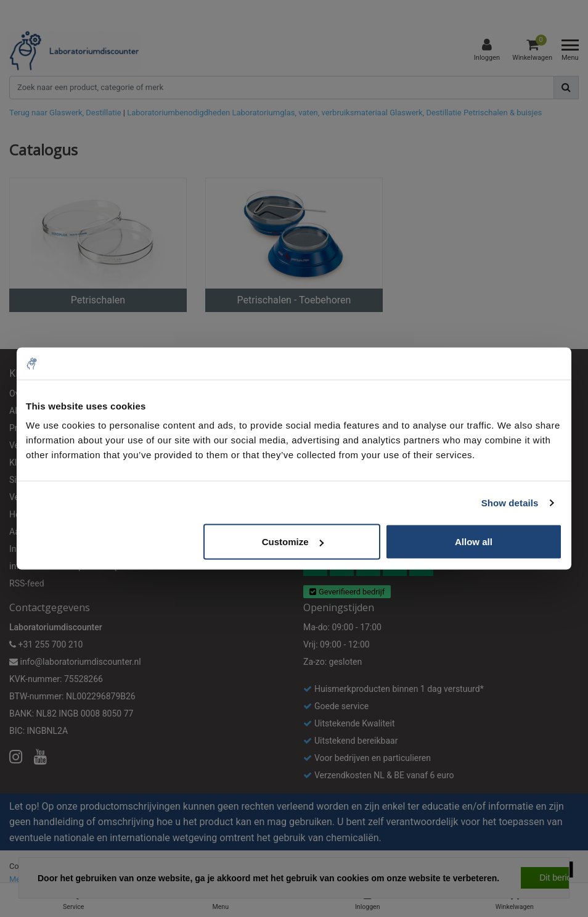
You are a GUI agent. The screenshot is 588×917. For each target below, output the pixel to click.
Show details (510, 502)
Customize (293, 542)
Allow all (474, 542)
